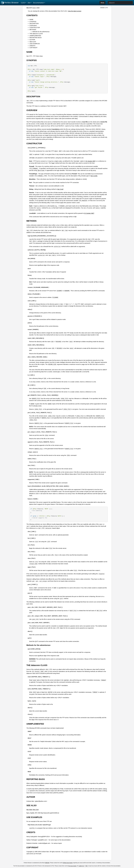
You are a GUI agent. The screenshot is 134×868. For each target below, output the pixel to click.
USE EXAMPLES (35, 44)
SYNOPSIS (33, 22)
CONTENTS (32, 15)
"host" (53, 163)
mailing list (81, 866)
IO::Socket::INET (91, 161)
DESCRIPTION (34, 24)
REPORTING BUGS (35, 38)
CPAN (38, 8)
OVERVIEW (33, 26)
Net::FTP (29, 8)
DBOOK (47, 863)
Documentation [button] (38, 3)
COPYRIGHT (33, 48)
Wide (102, 3)
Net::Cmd (60, 189)
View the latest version (75, 11)
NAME (31, 20)
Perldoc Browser (10, 3)
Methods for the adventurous (41, 32)
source (34, 8)
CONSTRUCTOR (35, 28)
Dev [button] (29, 3)
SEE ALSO (33, 42)
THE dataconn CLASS (36, 34)
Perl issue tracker (72, 866)
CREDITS (32, 46)
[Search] (120, 3)
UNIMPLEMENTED (35, 36)
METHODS (33, 30)
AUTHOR (32, 40)
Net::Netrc (29, 810)
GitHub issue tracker (68, 863)
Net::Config (94, 176)
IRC (87, 866)
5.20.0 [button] (23, 3)
